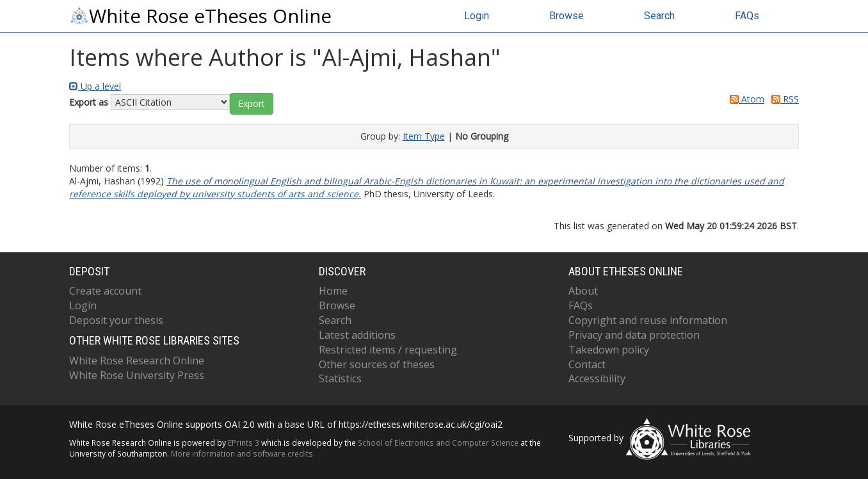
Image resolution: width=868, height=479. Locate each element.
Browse (567, 16)
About (583, 291)
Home (333, 291)
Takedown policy (609, 350)
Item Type (424, 136)
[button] (252, 104)
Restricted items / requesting (388, 350)
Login (477, 16)
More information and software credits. (243, 453)
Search (659, 16)
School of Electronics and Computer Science (438, 442)
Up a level (95, 86)
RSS (783, 99)
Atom (745, 99)
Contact (587, 364)
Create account (105, 291)
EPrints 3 (244, 442)
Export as (89, 102)
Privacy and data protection (634, 335)
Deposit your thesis (116, 320)
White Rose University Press (137, 375)
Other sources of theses (377, 364)
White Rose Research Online (137, 361)
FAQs (747, 16)
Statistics (340, 378)
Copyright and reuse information (648, 320)
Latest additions (357, 335)
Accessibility (597, 378)
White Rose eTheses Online (200, 16)
